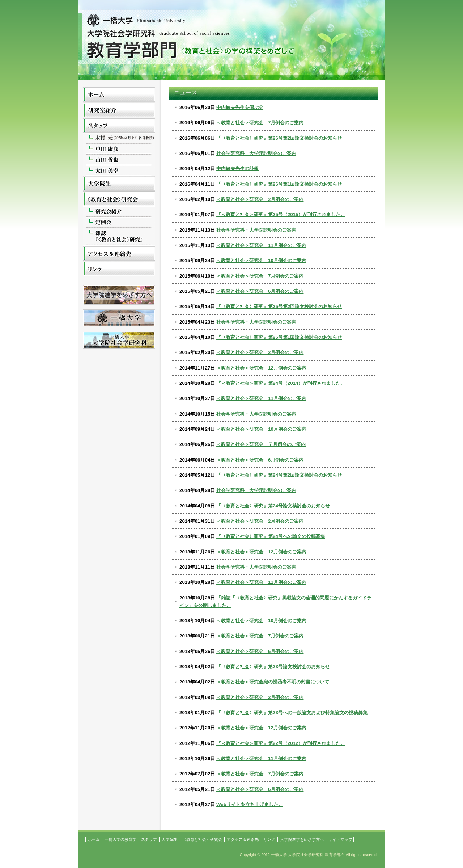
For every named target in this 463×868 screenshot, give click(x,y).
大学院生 (119, 184)
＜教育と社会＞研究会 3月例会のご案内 (260, 697)
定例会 (119, 223)
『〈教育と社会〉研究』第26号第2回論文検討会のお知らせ (279, 138)
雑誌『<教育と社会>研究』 (119, 237)
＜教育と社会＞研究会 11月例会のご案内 (261, 245)
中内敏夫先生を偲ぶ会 (240, 107)
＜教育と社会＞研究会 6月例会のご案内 (260, 291)
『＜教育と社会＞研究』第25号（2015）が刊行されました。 (281, 214)
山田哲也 (119, 160)
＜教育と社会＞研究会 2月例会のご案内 (260, 199)
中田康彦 (119, 149)
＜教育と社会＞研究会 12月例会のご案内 (261, 368)
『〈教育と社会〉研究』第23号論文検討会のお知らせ (273, 667)
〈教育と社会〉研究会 (119, 200)
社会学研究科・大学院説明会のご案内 (256, 153)
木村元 (119, 139)
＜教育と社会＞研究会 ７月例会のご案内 (261, 444)
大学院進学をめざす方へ (302, 839)
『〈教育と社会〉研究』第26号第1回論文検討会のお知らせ (279, 184)
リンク (119, 270)
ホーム (119, 95)
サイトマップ (340, 839)
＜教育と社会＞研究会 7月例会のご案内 (260, 123)
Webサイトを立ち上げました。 (250, 804)
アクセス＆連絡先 (119, 254)
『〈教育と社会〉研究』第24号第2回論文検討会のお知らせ (279, 475)
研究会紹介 (119, 212)
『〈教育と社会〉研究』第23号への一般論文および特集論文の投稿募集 (292, 713)
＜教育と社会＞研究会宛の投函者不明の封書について (273, 682)
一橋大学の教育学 (119, 111)
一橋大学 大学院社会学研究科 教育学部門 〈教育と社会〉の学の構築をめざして (231, 44)
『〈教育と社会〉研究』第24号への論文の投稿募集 (271, 536)
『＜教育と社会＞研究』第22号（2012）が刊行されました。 (281, 743)
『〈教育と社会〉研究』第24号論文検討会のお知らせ (273, 506)
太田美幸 (119, 171)
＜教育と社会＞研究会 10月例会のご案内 (261, 260)
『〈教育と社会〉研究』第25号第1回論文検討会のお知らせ (279, 337)
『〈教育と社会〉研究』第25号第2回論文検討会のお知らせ (279, 306)
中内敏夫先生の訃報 (237, 168)
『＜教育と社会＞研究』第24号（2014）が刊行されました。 (281, 383)
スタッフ (119, 126)
